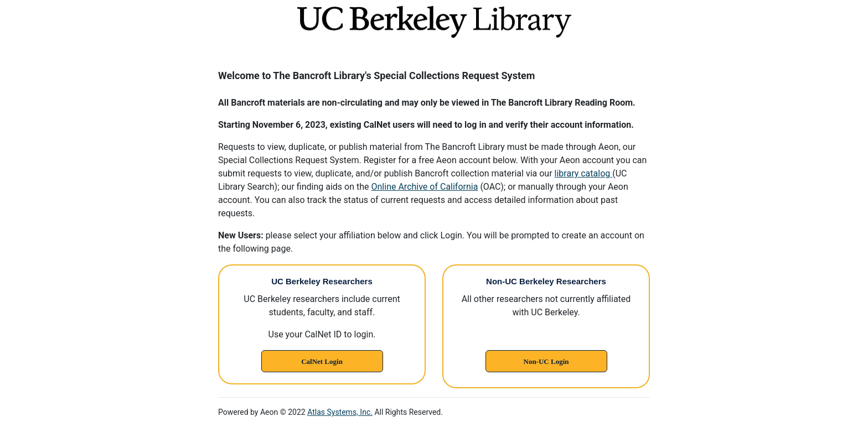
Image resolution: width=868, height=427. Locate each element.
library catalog (584, 173)
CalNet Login (322, 361)
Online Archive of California (425, 187)
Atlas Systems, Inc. (340, 412)
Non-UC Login (546, 361)
